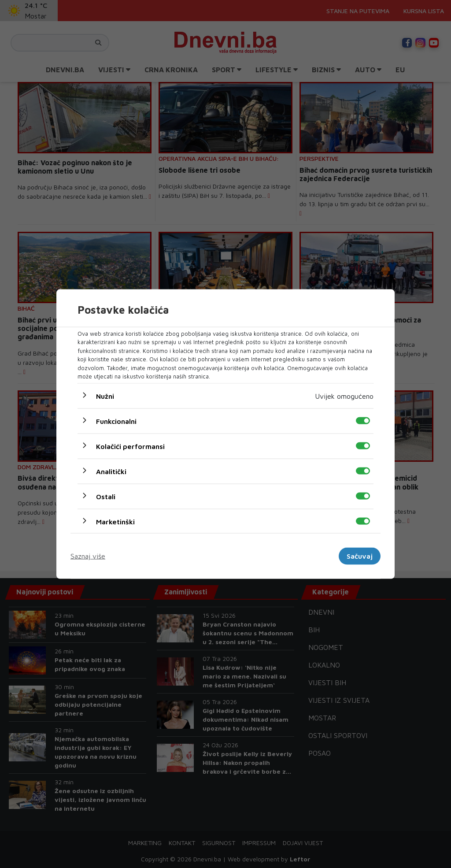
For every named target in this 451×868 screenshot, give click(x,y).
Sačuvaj (360, 556)
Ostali (106, 496)
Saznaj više (88, 556)
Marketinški (115, 521)
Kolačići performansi (130, 446)
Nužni (105, 396)
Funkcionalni (116, 421)
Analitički (111, 471)
